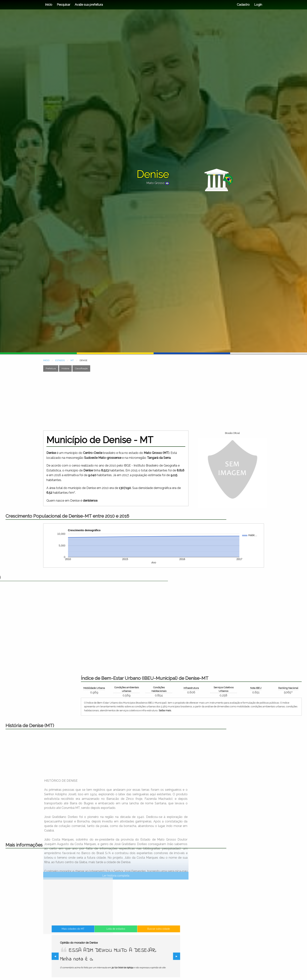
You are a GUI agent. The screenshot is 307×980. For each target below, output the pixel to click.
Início (49, 5)
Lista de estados (116, 940)
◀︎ (80, 957)
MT (72, 360)
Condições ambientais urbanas (240, 689)
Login (258, 5)
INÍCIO (46, 360)
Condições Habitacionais (272, 689)
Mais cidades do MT (90, 940)
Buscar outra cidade (142, 940)
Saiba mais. (278, 710)
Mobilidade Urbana (207, 688)
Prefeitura (51, 368)
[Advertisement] (154, 401)
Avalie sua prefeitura (89, 5)
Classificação (81, 368)
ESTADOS (60, 360)
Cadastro (243, 5)
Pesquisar (63, 5)
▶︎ (153, 957)
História (65, 368)
